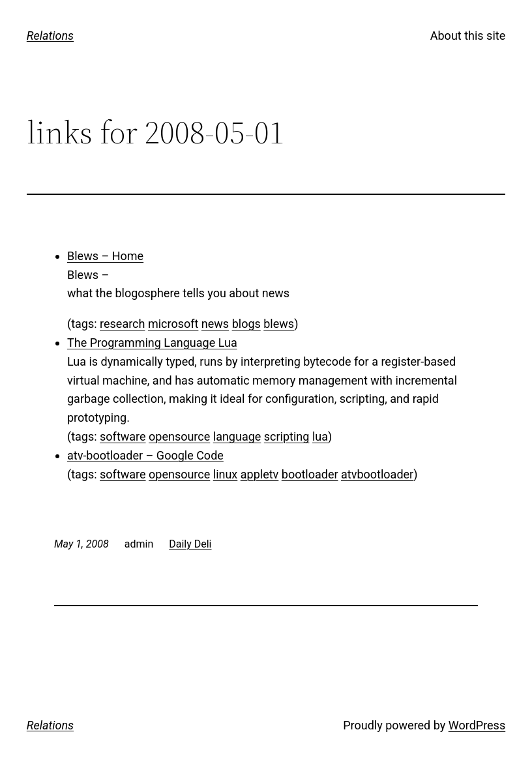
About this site (468, 36)
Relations (50, 36)
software (123, 436)
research (122, 324)
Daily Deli (190, 544)
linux (226, 474)
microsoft (173, 324)
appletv (260, 474)
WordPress (477, 725)
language (237, 436)
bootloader (310, 474)
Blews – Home (105, 256)
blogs (246, 324)
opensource (179, 436)
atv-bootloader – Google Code (145, 455)
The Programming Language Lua (152, 343)
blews (279, 324)
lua (320, 436)
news (215, 324)
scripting (287, 436)
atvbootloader (377, 474)
